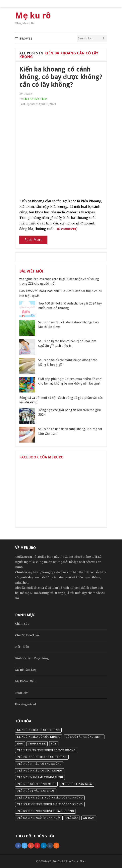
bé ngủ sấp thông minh (84, 737)
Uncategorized (26, 704)
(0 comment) (67, 229)
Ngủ (20, 744)
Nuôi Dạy (21, 693)
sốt (54, 744)
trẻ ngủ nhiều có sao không (39, 764)
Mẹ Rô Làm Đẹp (26, 670)
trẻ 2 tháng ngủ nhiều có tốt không (46, 750)
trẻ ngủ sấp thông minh (36, 784)
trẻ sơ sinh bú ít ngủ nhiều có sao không (50, 798)
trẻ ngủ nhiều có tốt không (40, 771)
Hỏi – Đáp (22, 647)
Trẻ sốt (72, 818)
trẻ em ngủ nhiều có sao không (42, 757)
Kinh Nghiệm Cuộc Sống (32, 658)
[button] (26, 39)
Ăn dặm (89, 818)
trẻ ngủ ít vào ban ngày (36, 791)
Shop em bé (37, 744)
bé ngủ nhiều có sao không (38, 730)
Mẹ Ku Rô (51, 861)
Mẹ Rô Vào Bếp (25, 681)
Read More (33, 240)
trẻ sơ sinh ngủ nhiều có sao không (45, 811)
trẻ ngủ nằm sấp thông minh (40, 777)
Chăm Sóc (22, 624)
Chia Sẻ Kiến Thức (35, 99)
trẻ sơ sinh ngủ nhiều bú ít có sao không (50, 804)
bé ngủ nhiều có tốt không (39, 737)
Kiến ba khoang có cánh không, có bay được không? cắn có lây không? (61, 77)
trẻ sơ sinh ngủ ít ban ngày (39, 818)
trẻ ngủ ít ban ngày (77, 784)
